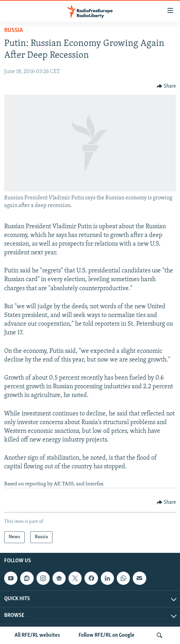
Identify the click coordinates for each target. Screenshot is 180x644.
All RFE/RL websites (37, 635)
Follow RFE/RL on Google (107, 635)
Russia (14, 30)
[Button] (166, 86)
